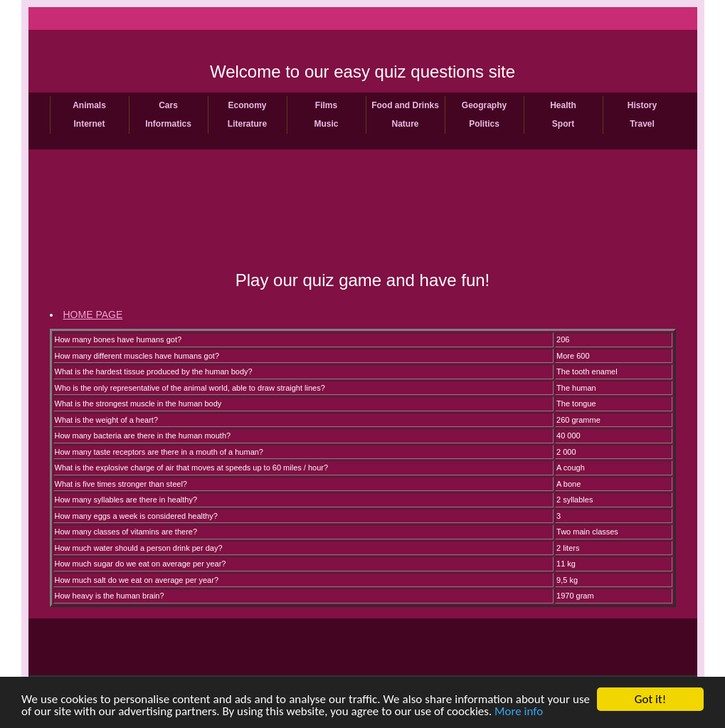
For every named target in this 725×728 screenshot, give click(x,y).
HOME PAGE (93, 315)
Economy (247, 105)
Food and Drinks (405, 105)
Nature (405, 124)
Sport (563, 124)
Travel (642, 124)
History (642, 105)
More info (519, 712)
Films (326, 105)
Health (563, 105)
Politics (484, 124)
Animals (89, 105)
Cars (168, 105)
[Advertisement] (363, 221)
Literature (247, 124)
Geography (484, 105)
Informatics (168, 124)
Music (326, 124)
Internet (89, 124)
